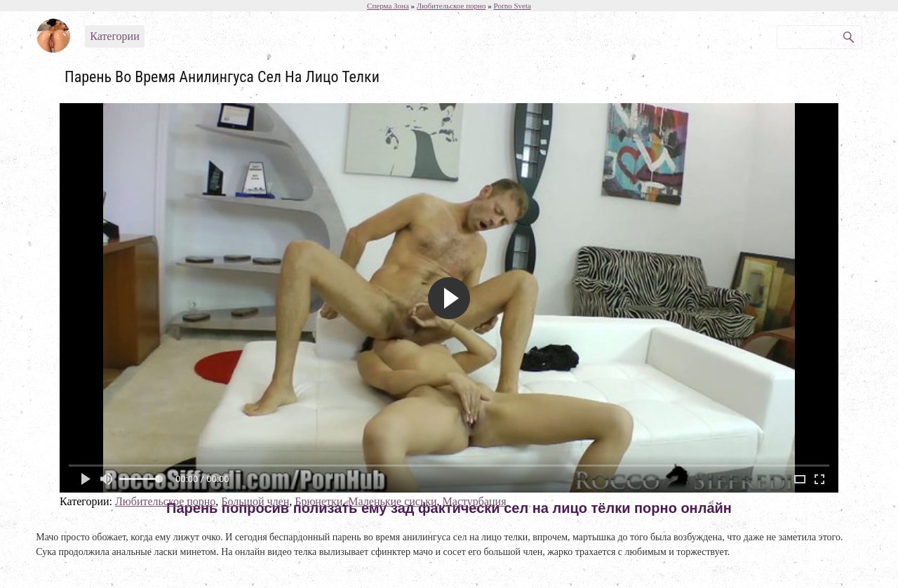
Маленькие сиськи (392, 501)
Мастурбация (475, 501)
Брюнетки (319, 501)
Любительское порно (165, 501)
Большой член (255, 501)
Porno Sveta (512, 6)
